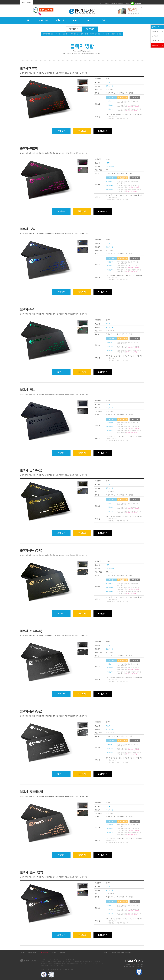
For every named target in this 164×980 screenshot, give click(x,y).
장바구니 (113, 3)
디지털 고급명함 (61, 34)
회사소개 (23, 952)
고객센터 (127, 3)
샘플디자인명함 (116, 34)
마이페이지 (120, 3)
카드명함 (106, 34)
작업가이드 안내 (156, 41)
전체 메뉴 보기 (156, 27)
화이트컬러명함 (95, 34)
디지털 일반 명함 (48, 34)
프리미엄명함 (74, 34)
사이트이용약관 (32, 952)
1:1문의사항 (62, 952)
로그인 (101, 3)
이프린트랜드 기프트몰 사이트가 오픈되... (121, 953)
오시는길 (54, 952)
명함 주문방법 (155, 45)
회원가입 (107, 3)
